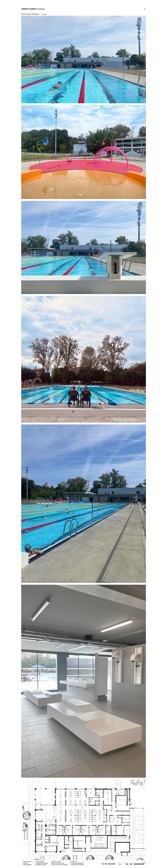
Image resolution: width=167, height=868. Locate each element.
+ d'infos (44, 14)
